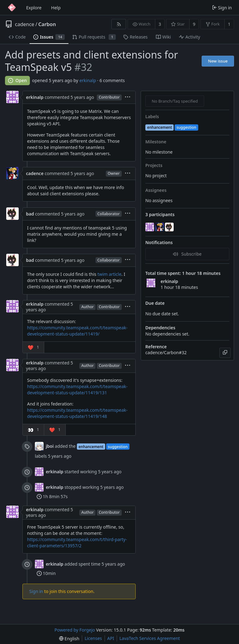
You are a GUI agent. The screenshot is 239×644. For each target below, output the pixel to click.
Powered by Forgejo (75, 630)
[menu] (128, 97)
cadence (25, 24)
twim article (109, 274)
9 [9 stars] (194, 24)
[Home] (12, 7)
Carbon (47, 24)
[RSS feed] (119, 24)
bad (30, 214)
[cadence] (160, 227)
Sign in (36, 591)
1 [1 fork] (229, 24)
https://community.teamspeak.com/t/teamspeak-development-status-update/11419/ (77, 331)
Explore (34, 8)
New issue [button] (218, 61)
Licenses (93, 638)
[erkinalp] (150, 227)
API (111, 638)
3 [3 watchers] (160, 24)
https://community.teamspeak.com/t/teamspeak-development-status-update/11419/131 (77, 389)
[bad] (170, 227)
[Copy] (225, 353)
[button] (33, 347)
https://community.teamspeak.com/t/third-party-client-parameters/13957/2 (77, 542)
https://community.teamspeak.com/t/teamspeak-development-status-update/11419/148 (77, 413)
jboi (50, 446)
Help (56, 8)
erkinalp (88, 80)
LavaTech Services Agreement (150, 638)
